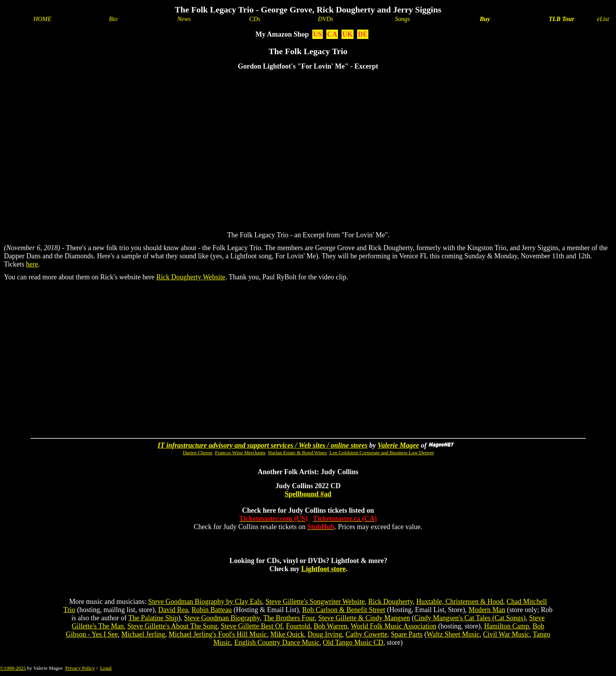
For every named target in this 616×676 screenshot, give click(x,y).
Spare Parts (407, 634)
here (32, 264)
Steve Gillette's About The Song (172, 626)
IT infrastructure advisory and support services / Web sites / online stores (263, 445)
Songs (402, 19)
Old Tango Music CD (353, 642)
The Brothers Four (289, 618)
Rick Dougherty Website (191, 277)
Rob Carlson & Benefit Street (344, 610)
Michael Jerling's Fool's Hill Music (218, 634)
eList (603, 19)
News (184, 19)
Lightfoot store (324, 569)
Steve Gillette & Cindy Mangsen (364, 618)
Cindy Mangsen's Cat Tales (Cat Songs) (470, 618)
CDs (255, 19)
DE (363, 34)
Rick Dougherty (391, 602)
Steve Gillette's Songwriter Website (315, 602)
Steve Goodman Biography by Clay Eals (205, 602)
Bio (113, 19)
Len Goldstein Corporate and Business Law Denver (382, 453)
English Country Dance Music (277, 642)
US (318, 34)
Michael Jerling (143, 634)
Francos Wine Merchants (240, 453)
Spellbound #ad (308, 494)
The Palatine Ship (153, 618)
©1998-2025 (13, 668)
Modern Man (487, 610)
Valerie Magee (398, 445)
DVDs (326, 19)
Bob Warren (330, 626)
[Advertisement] (328, 344)
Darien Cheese (197, 453)
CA (332, 34)
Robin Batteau (212, 610)
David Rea (173, 610)
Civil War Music (506, 634)
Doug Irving (325, 634)
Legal (106, 668)
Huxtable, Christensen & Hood (460, 602)
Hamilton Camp (507, 626)
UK (348, 34)
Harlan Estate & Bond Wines (298, 453)
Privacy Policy (80, 668)
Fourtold (298, 626)
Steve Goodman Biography (222, 618)
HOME (42, 19)
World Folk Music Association (394, 626)
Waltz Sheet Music (453, 634)
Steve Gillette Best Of (252, 626)
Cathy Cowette (366, 634)
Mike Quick (287, 634)
